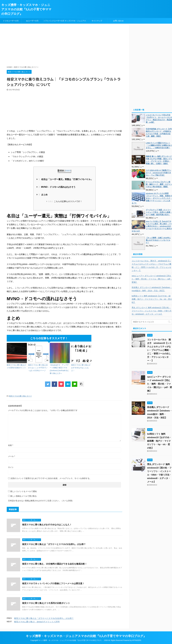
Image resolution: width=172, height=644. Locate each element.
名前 (11, 445)
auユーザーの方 (32, 21)
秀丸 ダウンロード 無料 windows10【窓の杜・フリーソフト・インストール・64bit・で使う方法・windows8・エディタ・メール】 (152, 311)
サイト (11, 467)
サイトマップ (97, 21)
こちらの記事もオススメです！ (65, 201)
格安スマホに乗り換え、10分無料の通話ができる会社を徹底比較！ (55, 564)
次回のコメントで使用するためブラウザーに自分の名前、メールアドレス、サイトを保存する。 (51, 478)
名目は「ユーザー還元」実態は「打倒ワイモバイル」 (66, 179)
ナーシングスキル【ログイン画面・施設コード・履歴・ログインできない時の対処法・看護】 (159, 184)
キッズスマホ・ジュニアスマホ (75, 22)
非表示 (68, 171)
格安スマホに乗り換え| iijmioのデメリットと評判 (37, 622)
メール (11, 456)
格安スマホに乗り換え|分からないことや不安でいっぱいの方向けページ (38, 368)
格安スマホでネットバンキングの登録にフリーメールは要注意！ (53, 583)
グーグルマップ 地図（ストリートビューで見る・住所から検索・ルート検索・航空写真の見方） (159, 212)
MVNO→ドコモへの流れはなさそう (57, 187)
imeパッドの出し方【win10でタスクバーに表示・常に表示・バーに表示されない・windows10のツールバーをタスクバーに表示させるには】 (152, 226)
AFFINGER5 (136, 640)
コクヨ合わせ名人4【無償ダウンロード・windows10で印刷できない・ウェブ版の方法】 (158, 173)
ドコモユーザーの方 (11, 21)
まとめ (43, 195)
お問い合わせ (118, 21)
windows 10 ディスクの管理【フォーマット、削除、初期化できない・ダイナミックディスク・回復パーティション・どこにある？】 (152, 198)
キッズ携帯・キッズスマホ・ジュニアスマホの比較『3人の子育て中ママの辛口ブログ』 (26, 9)
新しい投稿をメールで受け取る (24, 496)
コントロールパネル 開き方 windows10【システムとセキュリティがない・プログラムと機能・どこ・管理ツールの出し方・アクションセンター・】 (151, 266)
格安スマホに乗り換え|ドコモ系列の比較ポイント (17, 366)
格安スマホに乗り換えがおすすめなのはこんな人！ (81, 368)
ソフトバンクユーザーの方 (54, 21)
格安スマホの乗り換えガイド (20, 396)
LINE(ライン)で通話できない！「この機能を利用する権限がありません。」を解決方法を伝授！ (159, 145)
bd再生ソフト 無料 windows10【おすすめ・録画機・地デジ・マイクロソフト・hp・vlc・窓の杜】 (152, 299)
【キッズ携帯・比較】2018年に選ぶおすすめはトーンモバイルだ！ (158, 240)
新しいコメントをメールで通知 (24, 491)
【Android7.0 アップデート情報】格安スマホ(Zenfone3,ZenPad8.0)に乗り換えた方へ (59, 369)
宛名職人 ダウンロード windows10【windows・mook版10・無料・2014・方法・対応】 (152, 289)
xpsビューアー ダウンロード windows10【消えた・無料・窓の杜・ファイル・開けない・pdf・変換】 (152, 279)
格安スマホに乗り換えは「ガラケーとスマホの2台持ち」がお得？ (54, 544)
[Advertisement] (72, 46)
